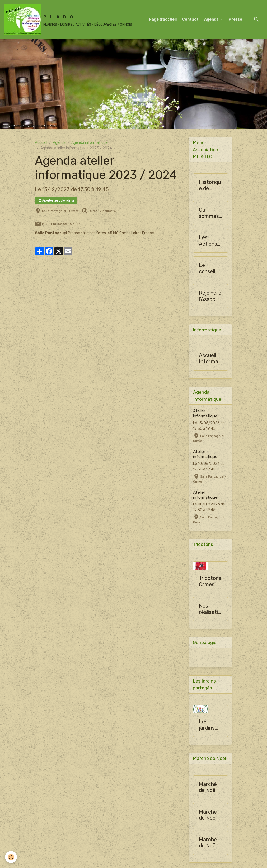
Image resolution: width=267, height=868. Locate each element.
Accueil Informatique (210, 359)
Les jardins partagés (210, 726)
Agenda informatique (90, 143)
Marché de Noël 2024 (208, 788)
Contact (190, 19)
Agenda (212, 19)
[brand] (68, 19)
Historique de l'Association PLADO (210, 186)
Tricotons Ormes (210, 582)
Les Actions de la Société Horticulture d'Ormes (210, 241)
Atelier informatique (205, 414)
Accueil (41, 143)
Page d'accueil (163, 19)
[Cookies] (11, 857)
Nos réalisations (210, 610)
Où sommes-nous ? (210, 213)
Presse (235, 19)
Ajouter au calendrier (56, 201)
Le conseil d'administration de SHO (210, 269)
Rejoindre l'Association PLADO (210, 296)
